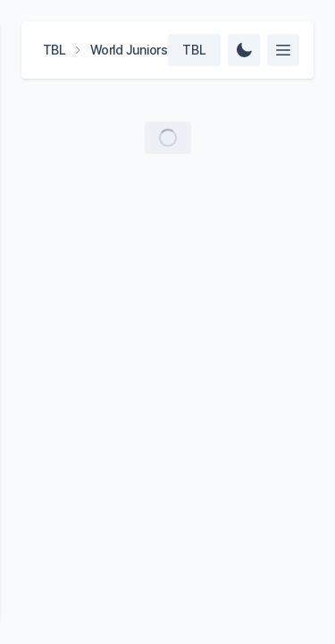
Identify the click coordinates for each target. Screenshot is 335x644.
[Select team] (194, 50)
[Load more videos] (168, 138)
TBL (54, 50)
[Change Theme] (244, 50)
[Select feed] (283, 50)
